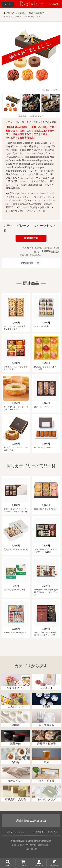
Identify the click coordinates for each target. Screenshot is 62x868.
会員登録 (54, 865)
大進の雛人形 (31, 849)
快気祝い (22, 13)
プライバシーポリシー (16, 832)
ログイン (39, 865)
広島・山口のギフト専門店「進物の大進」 (31, 845)
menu (8, 4)
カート (23, 865)
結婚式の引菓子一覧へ (31, 263)
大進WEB (54, 4)
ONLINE (10, 13)
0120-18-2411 (38, 821)
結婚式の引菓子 (37, 13)
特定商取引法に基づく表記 (46, 832)
